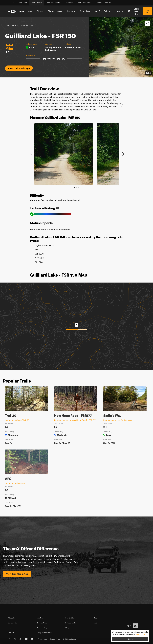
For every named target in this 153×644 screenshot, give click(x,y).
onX (12, 3)
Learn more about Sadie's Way (118, 420)
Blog (95, 618)
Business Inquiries (44, 628)
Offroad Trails (70, 623)
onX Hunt (23, 3)
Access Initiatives (104, 3)
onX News (41, 618)
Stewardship (85, 11)
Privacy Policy (55, 639)
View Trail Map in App (19, 68)
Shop (67, 628)
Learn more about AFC (16, 483)
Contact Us (12, 623)
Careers (11, 633)
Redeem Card (42, 623)
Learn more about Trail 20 (17, 420)
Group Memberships (44, 633)
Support (11, 628)
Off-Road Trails (103, 11)
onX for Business (85, 3)
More (120, 11)
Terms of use (42, 639)
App (30, 11)
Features (71, 11)
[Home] (16, 11)
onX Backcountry (54, 3)
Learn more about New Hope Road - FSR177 (75, 420)
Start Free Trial (136, 11)
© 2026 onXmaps (69, 639)
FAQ (95, 623)
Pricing (40, 11)
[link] (58, 208)
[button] (147, 23)
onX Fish (69, 3)
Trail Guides (70, 618)
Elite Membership (55, 11)
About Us (12, 618)
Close (130, 639)
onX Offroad (37, 3)
